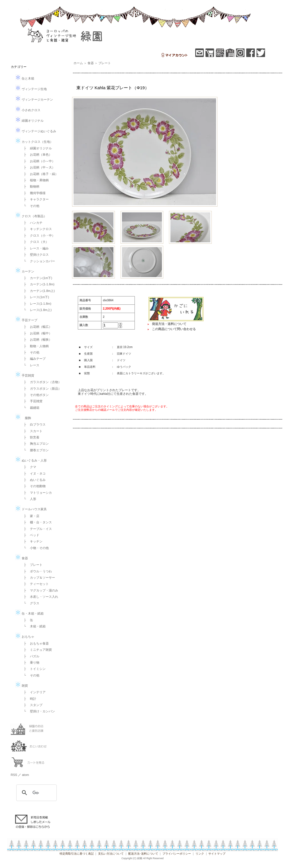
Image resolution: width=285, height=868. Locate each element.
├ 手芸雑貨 (32, 401)
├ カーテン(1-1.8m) (38, 284)
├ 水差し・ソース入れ (40, 597)
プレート (105, 63)
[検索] (36, 793)
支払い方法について (111, 854)
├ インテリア (33, 692)
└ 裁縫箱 (30, 408)
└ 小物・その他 (35, 548)
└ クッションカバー (38, 261)
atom (25, 775)
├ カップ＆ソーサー (38, 578)
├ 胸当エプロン (35, 444)
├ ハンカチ (32, 223)
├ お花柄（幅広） (36, 327)
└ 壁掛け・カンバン (38, 711)
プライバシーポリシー (177, 854)
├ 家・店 (30, 516)
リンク (200, 854)
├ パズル (30, 656)
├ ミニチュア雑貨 (36, 650)
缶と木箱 (25, 78)
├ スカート (32, 431)
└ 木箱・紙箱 (33, 626)
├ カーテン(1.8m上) (38, 291)
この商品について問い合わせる (174, 329)
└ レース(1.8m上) (36, 310)
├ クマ (29, 467)
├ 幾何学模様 (33, 193)
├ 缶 (27, 620)
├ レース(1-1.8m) (36, 304)
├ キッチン (32, 541)
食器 (22, 558)
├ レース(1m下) (35, 297)
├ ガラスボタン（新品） (41, 389)
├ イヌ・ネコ (33, 473)
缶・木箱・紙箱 (29, 613)
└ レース (30, 365)
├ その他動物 (33, 486)
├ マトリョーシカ (36, 493)
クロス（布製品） (31, 216)
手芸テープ (26, 320)
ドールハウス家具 (31, 509)
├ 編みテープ (33, 359)
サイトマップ (217, 854)
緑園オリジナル (29, 121)
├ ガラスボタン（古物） (41, 382)
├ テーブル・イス (36, 529)
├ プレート (32, 565)
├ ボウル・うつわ (36, 571)
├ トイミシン (33, 669)
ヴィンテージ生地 (31, 89)
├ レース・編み (35, 248)
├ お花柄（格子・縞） (40, 174)
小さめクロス (28, 110)
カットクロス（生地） (34, 142)
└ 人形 (29, 499)
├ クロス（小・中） (38, 235)
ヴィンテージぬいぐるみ (36, 131)
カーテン (25, 271)
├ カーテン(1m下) (36, 278)
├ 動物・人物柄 (35, 346)
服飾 (23, 418)
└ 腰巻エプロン (35, 450)
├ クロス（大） (35, 242)
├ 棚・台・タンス (36, 522)
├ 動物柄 (30, 186)
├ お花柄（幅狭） (36, 340)
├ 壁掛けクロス (35, 255)
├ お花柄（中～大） (38, 167)
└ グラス (30, 603)
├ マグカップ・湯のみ (40, 590)
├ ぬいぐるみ (33, 480)
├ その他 (30, 352)
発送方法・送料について (169, 324)
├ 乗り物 (30, 662)
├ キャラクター (35, 199)
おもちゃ (25, 637)
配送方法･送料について (143, 854)
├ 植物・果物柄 (35, 180)
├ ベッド (30, 535)
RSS (14, 775)
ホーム (78, 63)
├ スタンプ (32, 705)
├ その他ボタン (35, 395)
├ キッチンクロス (36, 229)
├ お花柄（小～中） (38, 161)
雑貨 (22, 686)
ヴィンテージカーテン (34, 99)
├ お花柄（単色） (36, 155)
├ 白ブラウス (33, 424)
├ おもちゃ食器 (35, 643)
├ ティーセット (35, 584)
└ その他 (30, 206)
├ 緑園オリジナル (36, 148)
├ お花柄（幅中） (36, 333)
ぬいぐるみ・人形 (31, 460)
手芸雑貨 (25, 375)
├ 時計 (29, 699)
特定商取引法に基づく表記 (77, 854)
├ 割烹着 (30, 437)
